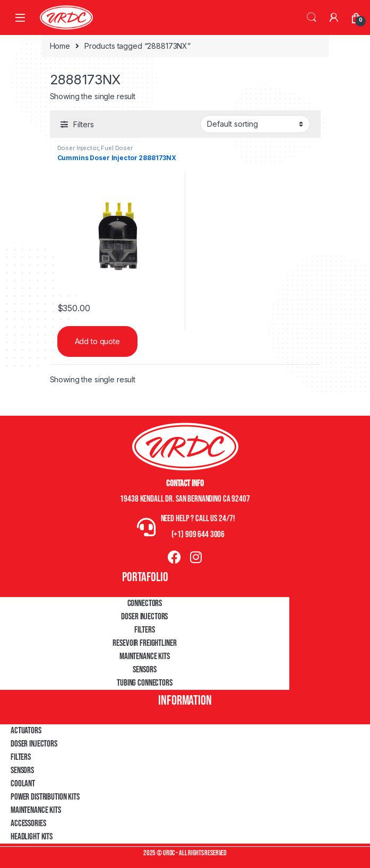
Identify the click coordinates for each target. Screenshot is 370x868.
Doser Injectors (144, 617)
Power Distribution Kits (45, 797)
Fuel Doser (117, 148)
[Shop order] (255, 124)
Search (312, 17)
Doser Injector (78, 148)
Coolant (23, 784)
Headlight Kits (32, 837)
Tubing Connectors (145, 683)
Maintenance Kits (145, 656)
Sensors (144, 670)
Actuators (26, 731)
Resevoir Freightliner (144, 643)
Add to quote (97, 341)
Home (60, 46)
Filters (144, 630)
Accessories (28, 823)
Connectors (145, 603)
